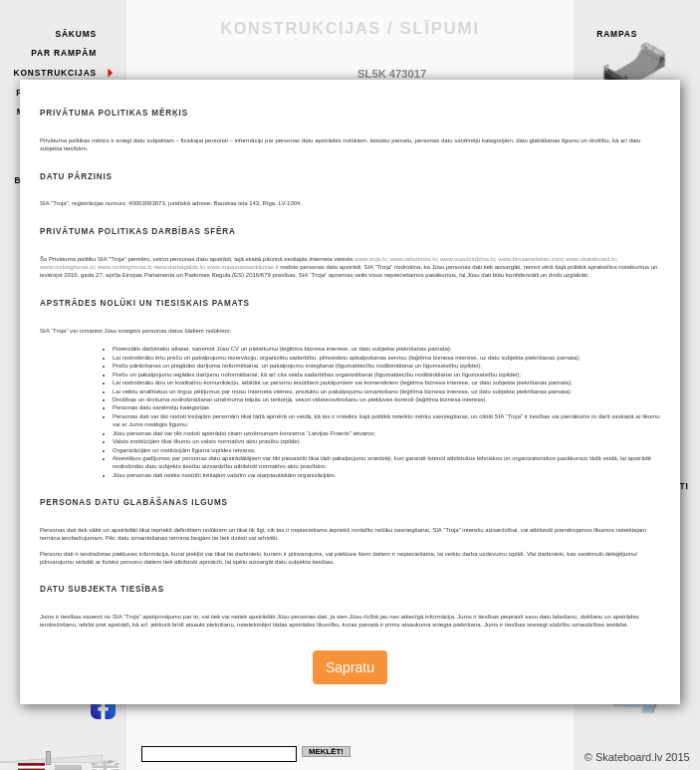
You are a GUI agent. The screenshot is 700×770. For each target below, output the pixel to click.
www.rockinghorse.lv (67, 267)
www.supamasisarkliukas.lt (242, 267)
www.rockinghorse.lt (124, 267)
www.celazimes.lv (414, 259)
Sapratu (350, 667)
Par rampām (64, 53)
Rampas (644, 62)
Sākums (76, 34)
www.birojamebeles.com (530, 259)
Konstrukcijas (56, 73)
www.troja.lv (370, 259)
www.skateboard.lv (590, 259)
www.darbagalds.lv (179, 267)
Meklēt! (326, 752)
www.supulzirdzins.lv (467, 259)
